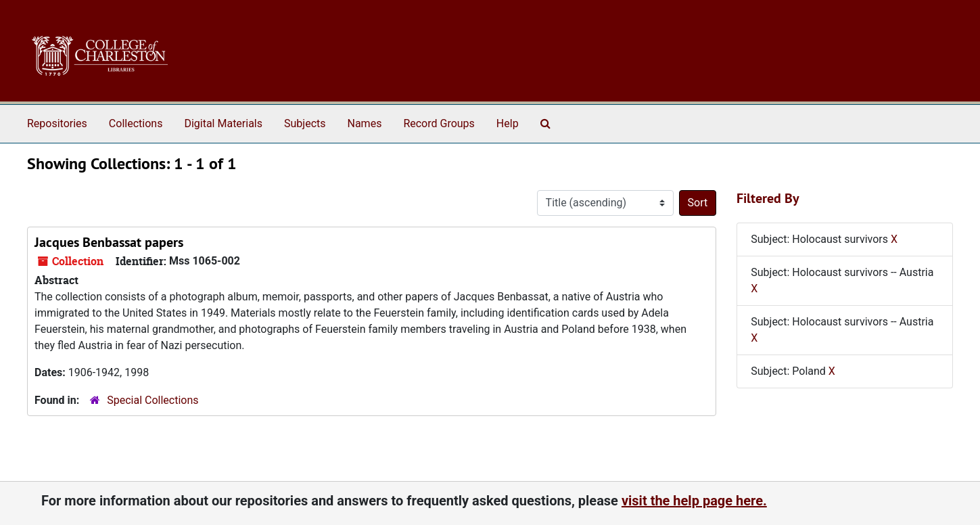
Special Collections (153, 400)
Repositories (57, 123)
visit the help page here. (694, 501)
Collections (136, 123)
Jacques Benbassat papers (109, 242)
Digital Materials (223, 123)
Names (365, 123)
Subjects (305, 123)
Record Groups (439, 123)
